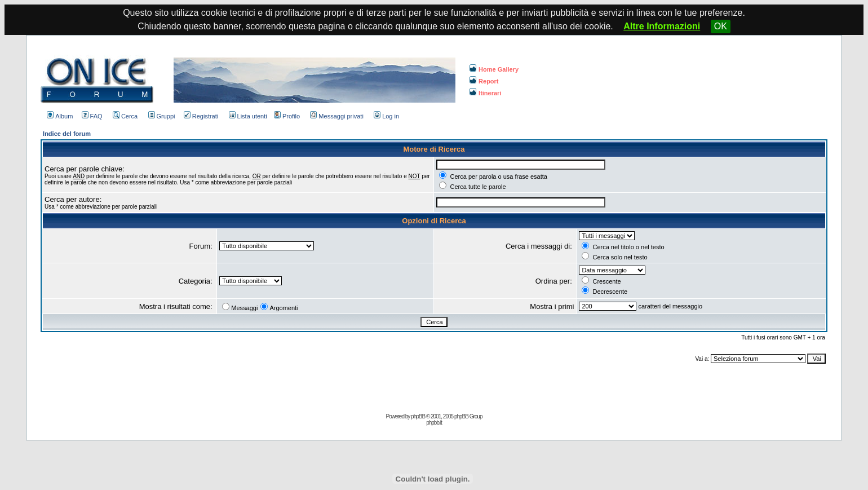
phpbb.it (434, 423)
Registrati (201, 116)
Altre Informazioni (662, 26)
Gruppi (162, 116)
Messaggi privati (336, 116)
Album (60, 116)
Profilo (287, 116)
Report (484, 81)
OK (721, 26)
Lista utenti (248, 116)
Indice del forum (67, 134)
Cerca (125, 116)
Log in (386, 116)
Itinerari (485, 93)
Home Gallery (494, 69)
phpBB (418, 416)
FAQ (92, 116)
